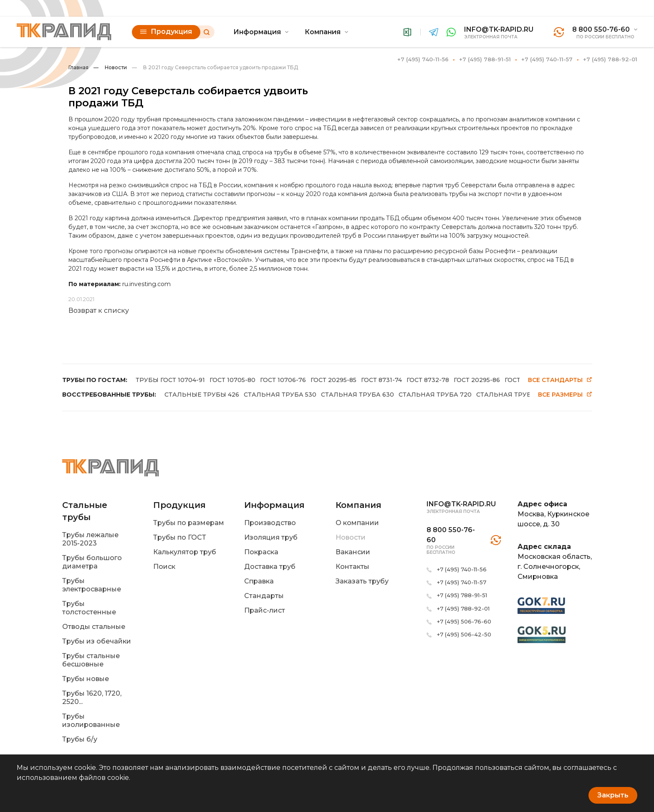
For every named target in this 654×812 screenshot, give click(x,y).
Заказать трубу (362, 581)
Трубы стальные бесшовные (91, 660)
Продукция (166, 31)
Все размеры (565, 395)
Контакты (352, 567)
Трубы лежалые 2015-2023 (90, 539)
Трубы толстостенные (89, 608)
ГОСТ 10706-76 (283, 380)
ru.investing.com (146, 284)
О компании (357, 523)
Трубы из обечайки (97, 641)
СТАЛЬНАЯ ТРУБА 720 (435, 395)
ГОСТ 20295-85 (333, 380)
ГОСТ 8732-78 (428, 380)
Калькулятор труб (185, 552)
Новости (110, 67)
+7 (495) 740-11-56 (423, 59)
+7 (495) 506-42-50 (464, 634)
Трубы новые (86, 679)
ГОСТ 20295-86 (477, 380)
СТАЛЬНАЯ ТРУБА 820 (513, 395)
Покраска (261, 552)
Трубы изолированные (91, 720)
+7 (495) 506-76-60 (464, 621)
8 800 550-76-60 (601, 29)
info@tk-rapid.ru (499, 29)
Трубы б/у (80, 739)
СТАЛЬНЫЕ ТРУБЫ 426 (202, 395)
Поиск (164, 567)
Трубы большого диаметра (92, 562)
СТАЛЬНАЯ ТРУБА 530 (280, 395)
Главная (78, 67)
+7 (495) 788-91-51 (485, 59)
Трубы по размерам (189, 523)
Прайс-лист (265, 610)
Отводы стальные (94, 627)
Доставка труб (270, 567)
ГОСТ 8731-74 (381, 380)
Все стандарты (560, 380)
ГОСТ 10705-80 (232, 380)
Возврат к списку (99, 310)
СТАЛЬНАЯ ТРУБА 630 (357, 395)
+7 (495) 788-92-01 (610, 59)
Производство (270, 523)
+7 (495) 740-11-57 (547, 59)
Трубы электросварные (92, 585)
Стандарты (264, 596)
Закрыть (613, 795)
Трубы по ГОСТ (180, 537)
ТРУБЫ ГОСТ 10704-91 (170, 380)
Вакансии (353, 552)
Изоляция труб (271, 537)
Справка (259, 581)
